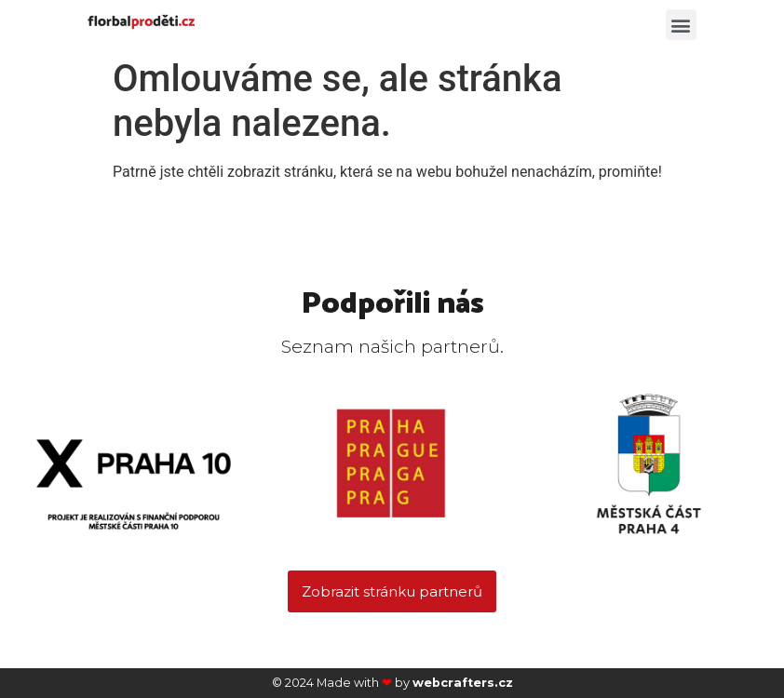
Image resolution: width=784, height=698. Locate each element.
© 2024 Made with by (392, 683)
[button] (681, 25)
